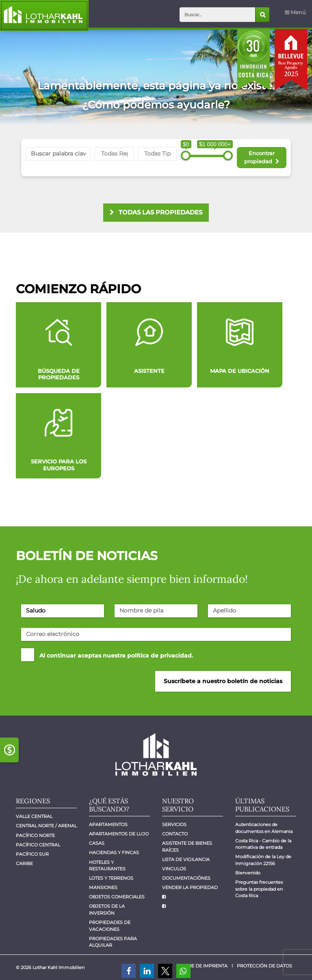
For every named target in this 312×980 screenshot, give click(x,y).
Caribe (24, 864)
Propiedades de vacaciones (110, 926)
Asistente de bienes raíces (188, 847)
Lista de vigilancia (186, 860)
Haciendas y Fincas (114, 853)
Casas (97, 843)
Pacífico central (38, 845)
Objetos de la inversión (107, 910)
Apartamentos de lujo (119, 834)
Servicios (174, 825)
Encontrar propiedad (261, 157)
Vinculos (174, 869)
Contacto (175, 834)
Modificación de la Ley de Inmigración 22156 (264, 860)
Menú (295, 12)
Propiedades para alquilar (114, 942)
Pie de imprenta (207, 966)
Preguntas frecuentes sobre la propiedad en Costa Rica (260, 889)
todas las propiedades (156, 212)
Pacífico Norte (35, 836)
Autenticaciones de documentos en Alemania (264, 828)
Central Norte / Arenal (46, 826)
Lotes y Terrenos (111, 878)
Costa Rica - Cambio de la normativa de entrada (264, 844)
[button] (129, 971)
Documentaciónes (186, 878)
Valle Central (34, 817)
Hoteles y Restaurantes (107, 866)
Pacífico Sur (32, 854)
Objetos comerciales (117, 897)
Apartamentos (108, 825)
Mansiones (103, 888)
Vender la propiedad (190, 888)
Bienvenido (248, 873)
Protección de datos (264, 966)
